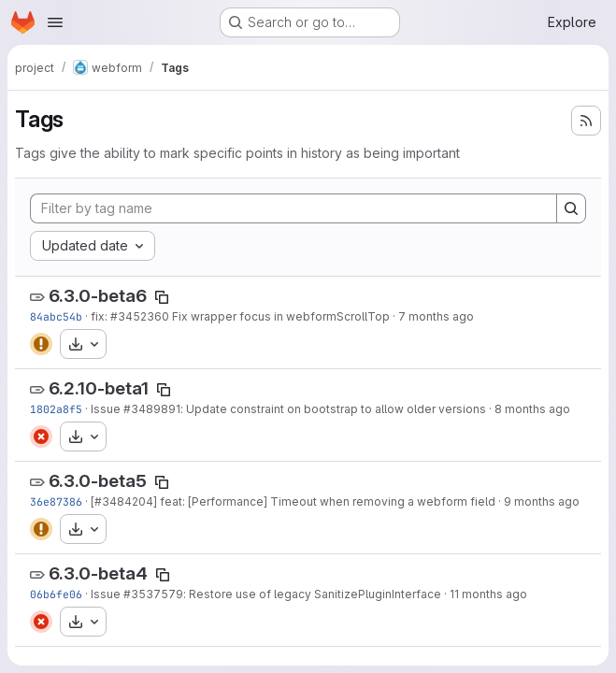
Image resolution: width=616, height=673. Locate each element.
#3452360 (140, 316)
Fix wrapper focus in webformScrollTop (279, 316)
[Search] (571, 208)
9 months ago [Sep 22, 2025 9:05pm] (542, 501)
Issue (107, 409)
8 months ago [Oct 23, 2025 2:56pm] (532, 409)
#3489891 (152, 409)
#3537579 (153, 594)
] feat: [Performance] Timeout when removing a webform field (324, 501)
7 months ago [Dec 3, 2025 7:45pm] (436, 316)
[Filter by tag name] (294, 208)
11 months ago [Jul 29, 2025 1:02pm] (488, 594)
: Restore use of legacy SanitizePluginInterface (312, 594)
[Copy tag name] (162, 297)
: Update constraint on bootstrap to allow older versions (333, 409)
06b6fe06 (56, 594)
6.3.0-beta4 (98, 573)
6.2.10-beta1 (99, 388)
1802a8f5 (56, 409)
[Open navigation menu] (55, 22)
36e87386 (56, 501)
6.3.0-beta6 (98, 296)
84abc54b (56, 316)
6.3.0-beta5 (98, 481)
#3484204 (124, 501)
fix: (100, 316)
